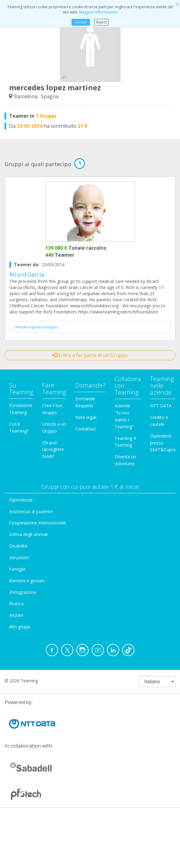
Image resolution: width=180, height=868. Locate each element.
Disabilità (18, 546)
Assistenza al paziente (31, 511)
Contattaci (85, 429)
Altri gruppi (20, 627)
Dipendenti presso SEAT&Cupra (163, 443)
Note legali (86, 417)
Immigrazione (23, 592)
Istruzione (19, 557)
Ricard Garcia (27, 274)
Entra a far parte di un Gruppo (90, 355)
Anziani (16, 615)
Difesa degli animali (28, 534)
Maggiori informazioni (98, 12)
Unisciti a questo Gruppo (36, 327)
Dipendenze (21, 500)
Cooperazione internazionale (38, 523)
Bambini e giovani (27, 581)
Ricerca (16, 604)
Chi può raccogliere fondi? (53, 450)
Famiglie (17, 569)
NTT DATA (161, 406)
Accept (81, 22)
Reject (101, 22)
